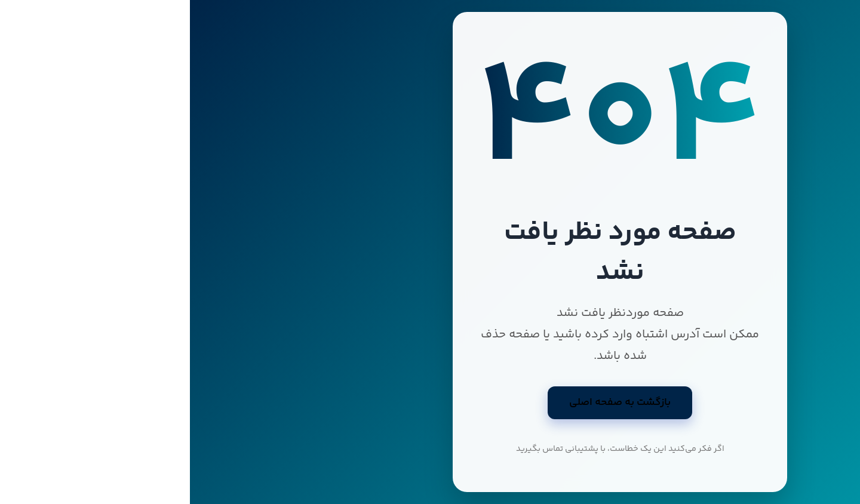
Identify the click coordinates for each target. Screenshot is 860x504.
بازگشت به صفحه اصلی (430, 402)
